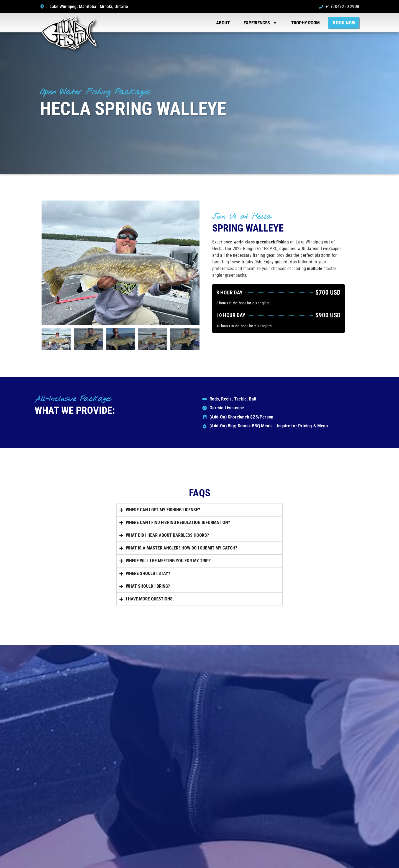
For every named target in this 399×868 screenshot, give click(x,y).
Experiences (260, 23)
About (223, 23)
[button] (47, 263)
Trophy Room (305, 23)
